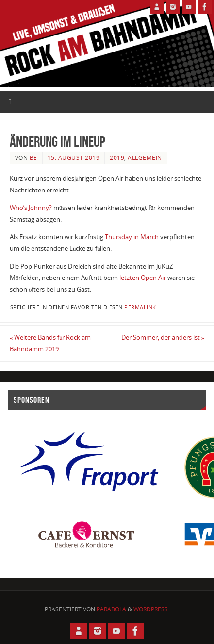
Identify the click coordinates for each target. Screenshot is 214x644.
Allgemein (145, 158)
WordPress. (151, 609)
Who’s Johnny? (31, 208)
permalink (140, 307)
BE (33, 158)
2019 (117, 158)
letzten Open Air (143, 278)
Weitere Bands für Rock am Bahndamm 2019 (50, 343)
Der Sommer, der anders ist (163, 338)
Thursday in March (132, 237)
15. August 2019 (74, 158)
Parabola (111, 609)
